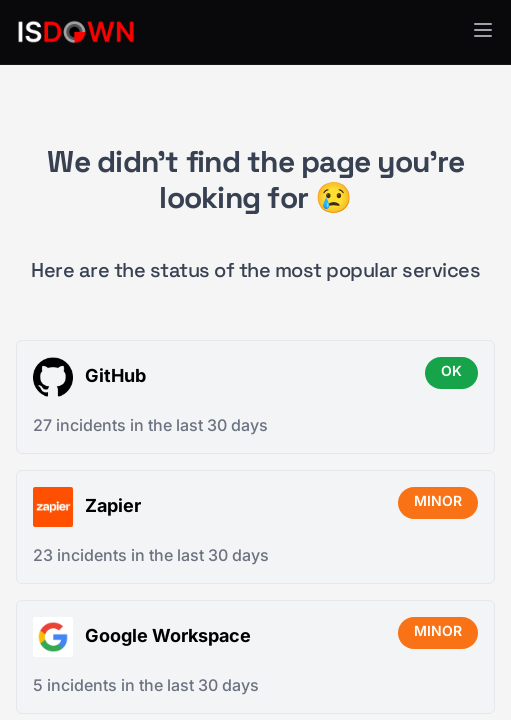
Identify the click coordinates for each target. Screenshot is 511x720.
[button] (483, 30)
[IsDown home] (76, 32)
